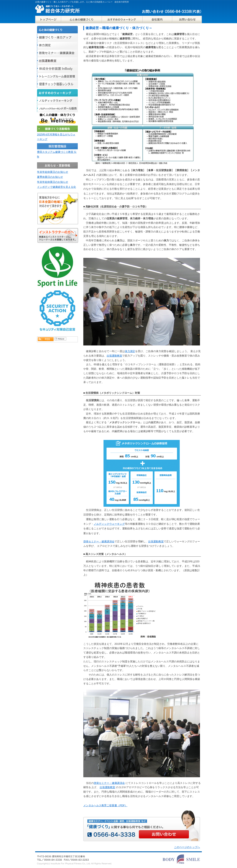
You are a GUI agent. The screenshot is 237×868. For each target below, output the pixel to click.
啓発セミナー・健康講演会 (99, 541)
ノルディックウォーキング (109, 524)
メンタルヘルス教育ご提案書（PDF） (105, 805)
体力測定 (130, 351)
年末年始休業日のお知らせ (53, 172)
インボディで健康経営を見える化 (56, 187)
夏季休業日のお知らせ (50, 177)
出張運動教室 (114, 356)
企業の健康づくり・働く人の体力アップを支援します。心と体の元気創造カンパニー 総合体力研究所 (82, 2)
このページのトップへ (187, 847)
